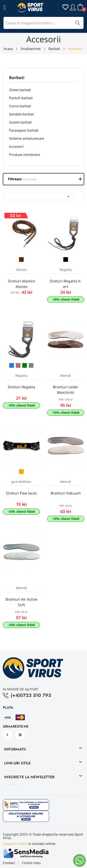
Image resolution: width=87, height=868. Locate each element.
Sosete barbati (20, 122)
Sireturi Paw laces (21, 493)
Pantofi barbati (21, 98)
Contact (9, 863)
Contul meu (31, 863)
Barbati (17, 78)
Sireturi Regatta (21, 387)
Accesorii (16, 146)
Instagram (20, 735)
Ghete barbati (20, 90)
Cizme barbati (20, 106)
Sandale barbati (21, 114)
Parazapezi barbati (24, 130)
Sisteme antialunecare (27, 138)
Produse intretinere (24, 154)
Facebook (7, 735)
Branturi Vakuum (66, 493)
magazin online (15, 843)
